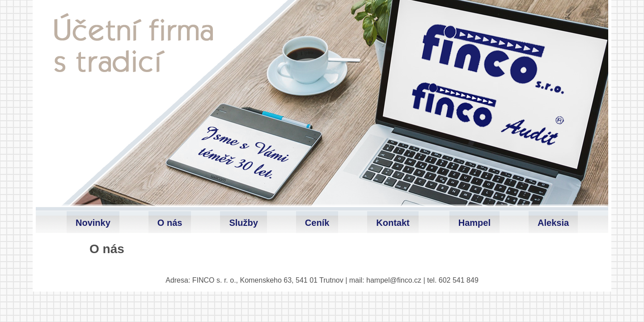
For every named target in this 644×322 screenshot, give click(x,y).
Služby (243, 223)
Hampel (475, 223)
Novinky (93, 223)
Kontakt (393, 223)
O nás (170, 223)
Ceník (317, 223)
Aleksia (553, 223)
